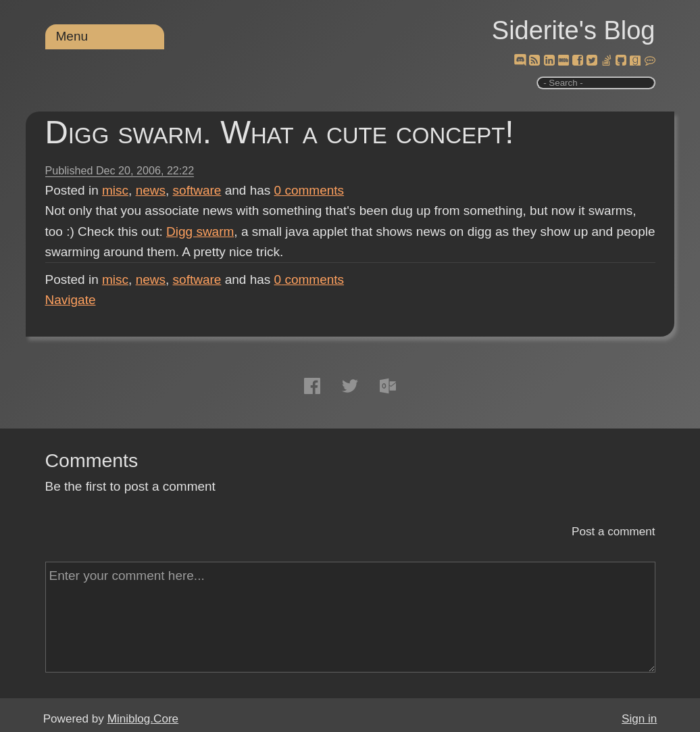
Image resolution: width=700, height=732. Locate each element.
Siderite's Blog (574, 30)
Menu (72, 36)
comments (309, 190)
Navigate (71, 300)
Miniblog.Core (143, 719)
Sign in (639, 719)
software (197, 190)
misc (115, 190)
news (151, 190)
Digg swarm (200, 231)
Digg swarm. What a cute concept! (280, 132)
